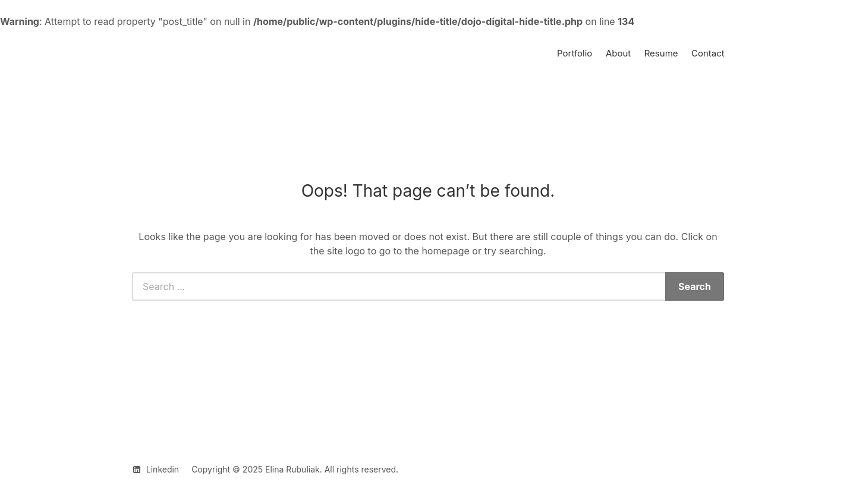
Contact (708, 53)
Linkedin (163, 469)
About (618, 53)
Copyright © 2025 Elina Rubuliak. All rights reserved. (295, 469)
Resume (661, 53)
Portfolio (575, 53)
